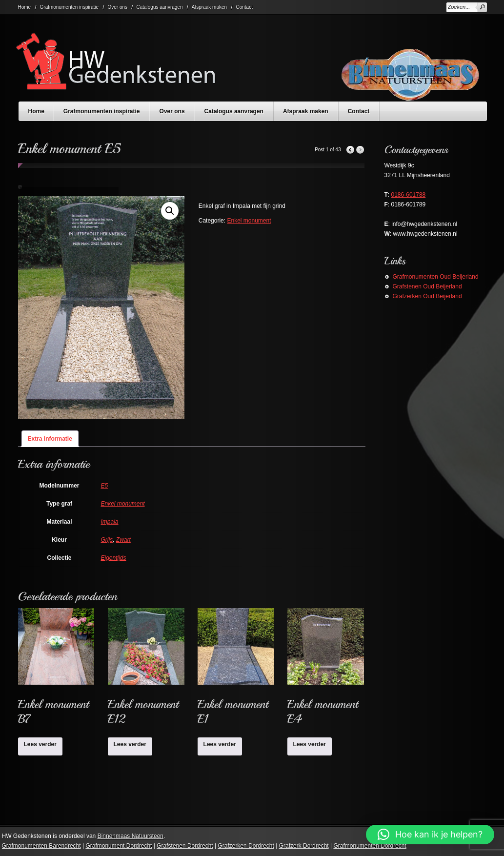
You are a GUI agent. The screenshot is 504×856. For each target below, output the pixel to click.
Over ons (118, 7)
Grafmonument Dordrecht (119, 846)
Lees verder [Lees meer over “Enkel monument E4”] (310, 744)
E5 (105, 486)
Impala (110, 522)
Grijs (107, 540)
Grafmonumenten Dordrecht (370, 846)
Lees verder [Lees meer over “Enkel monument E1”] (220, 744)
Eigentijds (114, 558)
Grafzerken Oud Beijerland (427, 296)
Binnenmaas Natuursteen (131, 836)
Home (25, 7)
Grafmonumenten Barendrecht (41, 846)
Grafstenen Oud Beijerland (427, 286)
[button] (170, 211)
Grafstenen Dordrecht (185, 846)
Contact (244, 7)
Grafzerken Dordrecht (246, 846)
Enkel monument (249, 221)
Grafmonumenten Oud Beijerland (436, 277)
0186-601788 (409, 195)
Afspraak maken (209, 7)
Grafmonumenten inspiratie (70, 7)
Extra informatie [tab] (50, 439)
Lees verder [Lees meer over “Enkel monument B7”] (40, 744)
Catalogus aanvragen (159, 7)
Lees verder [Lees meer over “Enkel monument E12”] (130, 744)
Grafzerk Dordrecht (304, 846)
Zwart (123, 540)
